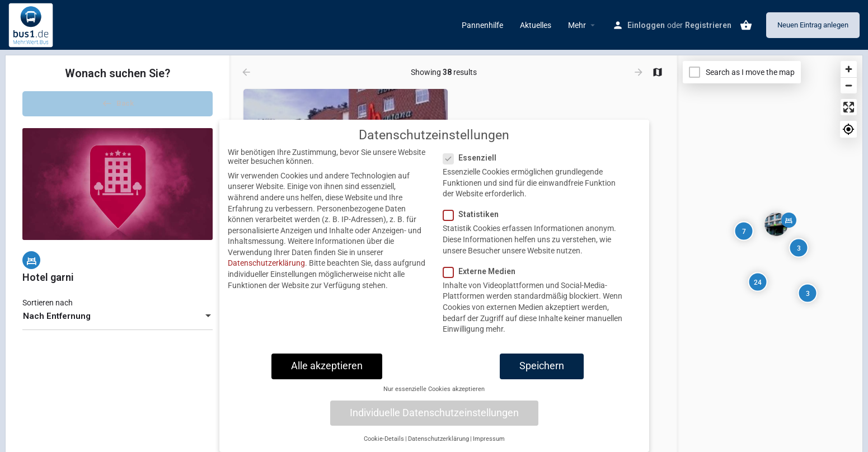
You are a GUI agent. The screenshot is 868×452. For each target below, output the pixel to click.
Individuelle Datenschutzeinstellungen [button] (434, 413)
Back (118, 106)
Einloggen (646, 25)
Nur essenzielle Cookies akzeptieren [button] (434, 389)
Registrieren (708, 25)
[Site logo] (32, 24)
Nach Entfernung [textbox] (57, 322)
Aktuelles (536, 25)
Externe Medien (483, 271)
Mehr (577, 25)
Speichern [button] (542, 366)
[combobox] (118, 322)
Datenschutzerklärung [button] (438, 439)
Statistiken (474, 214)
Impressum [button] (489, 439)
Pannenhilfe (482, 25)
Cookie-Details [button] (384, 439)
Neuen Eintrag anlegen (813, 25)
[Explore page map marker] (776, 224)
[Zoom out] (849, 85)
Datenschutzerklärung (266, 263)
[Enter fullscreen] (849, 107)
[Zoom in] (849, 69)
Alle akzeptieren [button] (327, 366)
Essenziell (473, 158)
